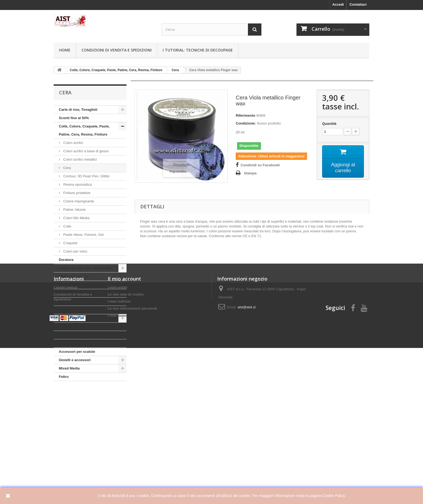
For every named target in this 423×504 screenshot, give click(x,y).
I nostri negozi (66, 427)
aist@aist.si (247, 446)
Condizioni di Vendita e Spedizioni (117, 50)
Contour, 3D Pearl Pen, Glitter (86, 176)
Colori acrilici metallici (80, 159)
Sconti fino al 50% (74, 118)
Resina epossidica (77, 184)
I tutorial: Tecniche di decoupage (198, 50)
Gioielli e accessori (75, 360)
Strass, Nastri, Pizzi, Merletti (82, 343)
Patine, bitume (74, 210)
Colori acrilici (73, 143)
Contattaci (358, 4)
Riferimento (245, 115)
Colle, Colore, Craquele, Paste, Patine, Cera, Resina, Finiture (84, 130)
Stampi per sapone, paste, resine (86, 301)
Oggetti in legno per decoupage (85, 268)
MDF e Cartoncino (74, 276)
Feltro (64, 377)
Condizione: (246, 123)
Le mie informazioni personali (132, 448)
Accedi (338, 4)
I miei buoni (117, 455)
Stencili (65, 310)
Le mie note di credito (126, 434)
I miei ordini (117, 427)
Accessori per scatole (77, 352)
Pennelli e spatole (74, 327)
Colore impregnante (78, 201)
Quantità (329, 124)
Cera (67, 168)
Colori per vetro (75, 251)
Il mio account (124, 418)
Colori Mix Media (76, 218)
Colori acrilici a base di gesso (86, 151)
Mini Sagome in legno (77, 285)
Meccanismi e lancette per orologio (88, 318)
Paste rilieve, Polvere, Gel (83, 235)
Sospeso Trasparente (77, 335)
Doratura (66, 260)
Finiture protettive (76, 193)
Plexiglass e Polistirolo (78, 293)
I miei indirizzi (119, 441)
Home (65, 50)
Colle (67, 226)
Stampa (250, 173)
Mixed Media (69, 368)
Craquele (70, 243)
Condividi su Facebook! (260, 165)
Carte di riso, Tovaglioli (78, 110)
